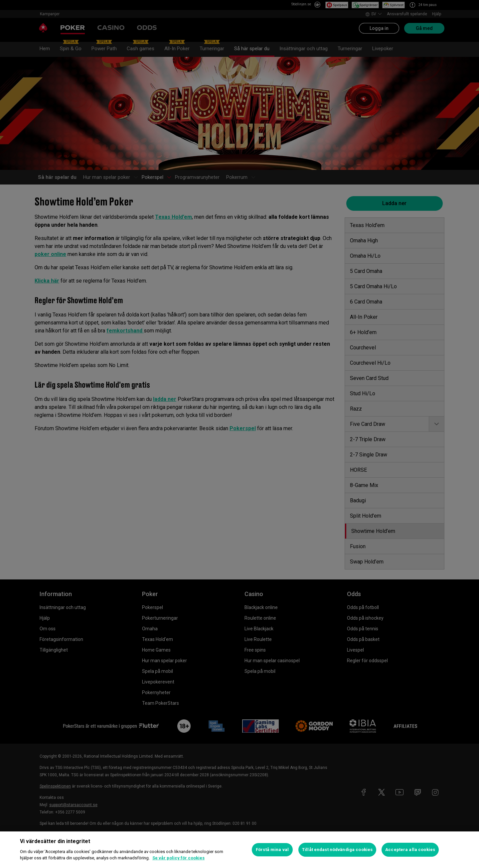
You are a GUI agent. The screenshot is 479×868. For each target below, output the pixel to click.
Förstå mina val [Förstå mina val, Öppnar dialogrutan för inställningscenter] (272, 850)
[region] (239, 850)
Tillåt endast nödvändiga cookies (337, 850)
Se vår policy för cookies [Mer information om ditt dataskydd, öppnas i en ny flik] (178, 858)
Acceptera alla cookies (410, 850)
